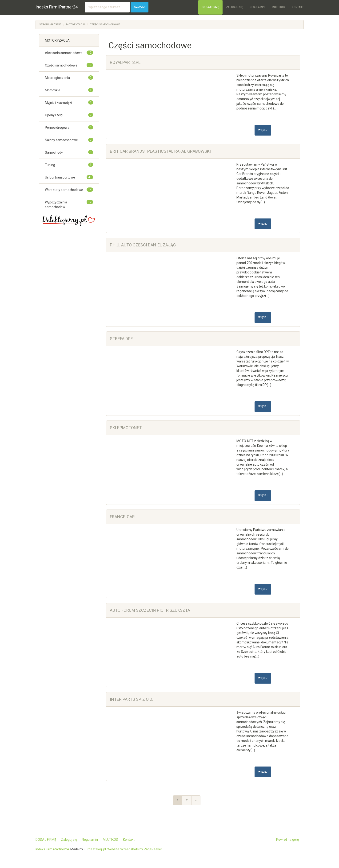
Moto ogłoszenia (57, 78)
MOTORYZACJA (76, 25)
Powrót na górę (287, 840)
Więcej (263, 130)
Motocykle (53, 90)
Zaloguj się (234, 7)
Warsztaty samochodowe (64, 190)
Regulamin (257, 7)
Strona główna (50, 25)
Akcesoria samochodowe (64, 53)
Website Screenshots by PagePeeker (135, 849)
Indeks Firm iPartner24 (57, 7)
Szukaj (140, 7)
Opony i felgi (54, 115)
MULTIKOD (278, 7)
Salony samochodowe (61, 140)
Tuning (50, 165)
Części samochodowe (105, 25)
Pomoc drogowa (57, 128)
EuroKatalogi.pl (95, 849)
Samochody (54, 152)
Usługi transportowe (60, 177)
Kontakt (298, 7)
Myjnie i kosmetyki (58, 103)
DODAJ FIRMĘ (210, 7)
